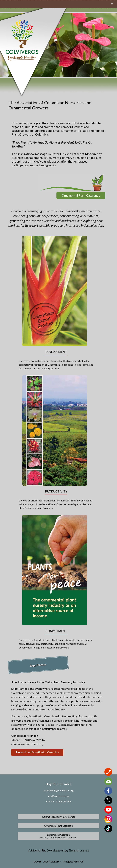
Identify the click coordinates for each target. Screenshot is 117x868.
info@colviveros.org (59, 796)
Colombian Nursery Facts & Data (58, 817)
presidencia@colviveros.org (59, 790)
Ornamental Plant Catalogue (81, 195)
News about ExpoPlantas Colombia (37, 752)
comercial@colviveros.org (27, 744)
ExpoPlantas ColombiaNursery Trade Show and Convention (58, 836)
